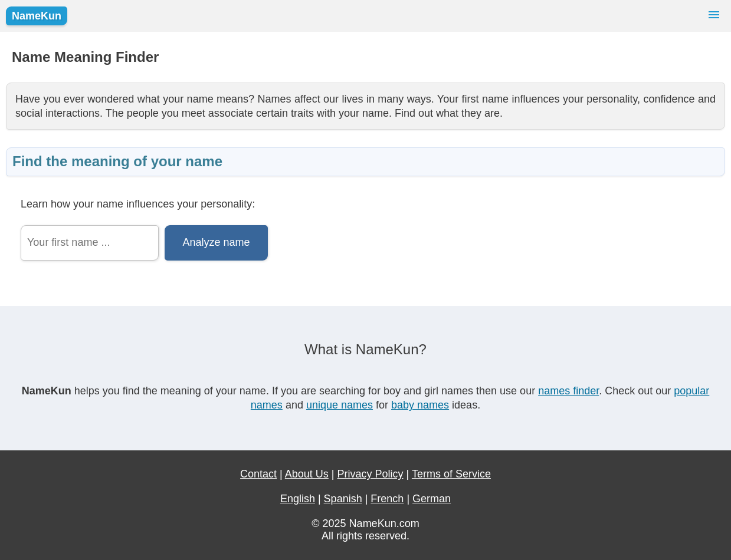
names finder (568, 391)
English (298, 499)
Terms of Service (451, 474)
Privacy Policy (371, 474)
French (387, 499)
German (432, 499)
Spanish (343, 499)
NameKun (37, 16)
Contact (258, 474)
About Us (307, 474)
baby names (420, 405)
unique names (340, 405)
